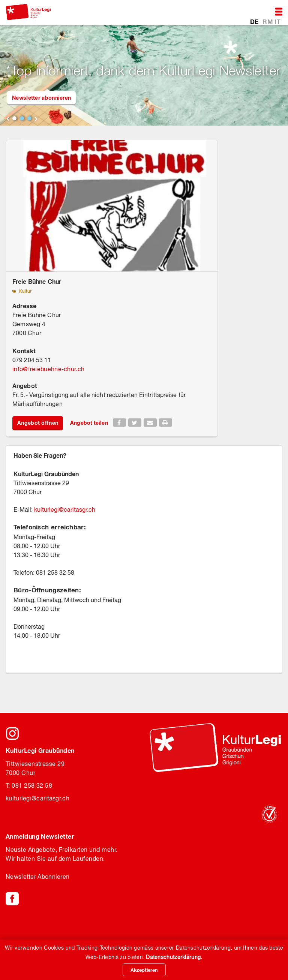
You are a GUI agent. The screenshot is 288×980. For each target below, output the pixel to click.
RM (268, 21)
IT (277, 21)
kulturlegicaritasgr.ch (65, 509)
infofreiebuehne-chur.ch (48, 369)
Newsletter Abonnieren (37, 877)
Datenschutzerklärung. (174, 957)
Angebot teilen (89, 423)
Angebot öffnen (38, 423)
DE (255, 21)
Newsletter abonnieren (41, 98)
